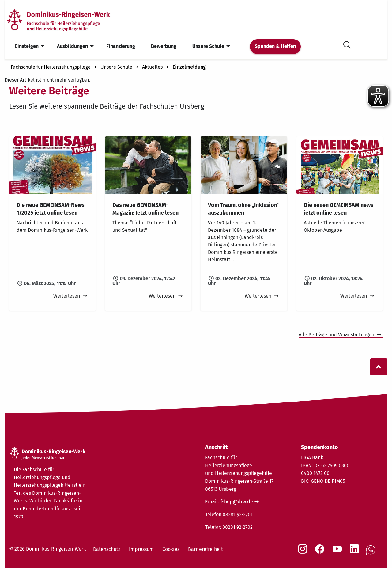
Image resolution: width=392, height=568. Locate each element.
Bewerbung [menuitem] (164, 46)
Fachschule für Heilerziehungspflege (51, 67)
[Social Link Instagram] (304, 552)
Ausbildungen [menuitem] (72, 46)
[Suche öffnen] (347, 44)
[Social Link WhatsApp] (372, 553)
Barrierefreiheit (205, 549)
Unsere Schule (116, 67)
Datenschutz (107, 549)
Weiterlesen (67, 296)
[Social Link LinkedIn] (356, 552)
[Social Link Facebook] (321, 552)
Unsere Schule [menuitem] (208, 46)
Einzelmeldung (189, 67)
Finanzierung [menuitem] (121, 46)
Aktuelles (152, 67)
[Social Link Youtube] (338, 552)
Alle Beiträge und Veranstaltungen (337, 335)
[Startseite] (68, 19)
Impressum (141, 549)
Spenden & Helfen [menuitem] (275, 46)
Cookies (171, 549)
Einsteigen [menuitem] (27, 46)
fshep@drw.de (237, 502)
